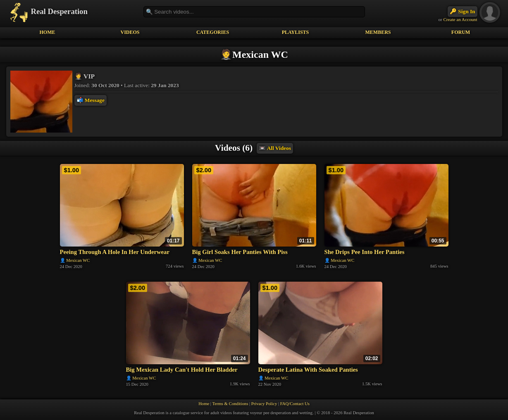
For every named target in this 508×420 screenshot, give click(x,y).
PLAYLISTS (296, 32)
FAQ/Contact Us (295, 404)
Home (204, 404)
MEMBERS (378, 32)
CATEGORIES (213, 32)
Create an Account (460, 19)
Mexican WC (78, 260)
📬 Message (91, 100)
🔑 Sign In (462, 11)
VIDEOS (130, 32)
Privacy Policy (264, 404)
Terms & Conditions (230, 404)
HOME (48, 32)
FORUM (461, 32)
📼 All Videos (275, 148)
